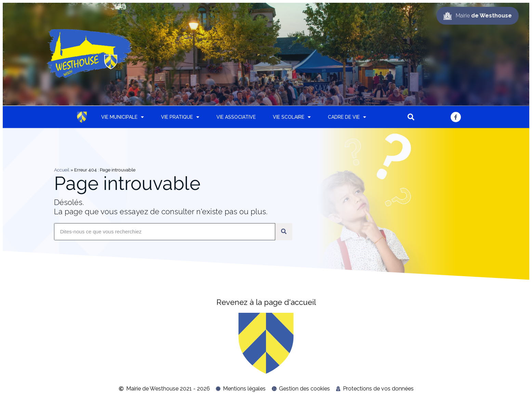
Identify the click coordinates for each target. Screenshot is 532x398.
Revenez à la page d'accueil (266, 302)
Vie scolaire (292, 117)
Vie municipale (123, 117)
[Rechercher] (284, 232)
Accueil (62, 170)
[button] (411, 117)
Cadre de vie (347, 117)
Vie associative (236, 117)
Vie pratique (180, 117)
